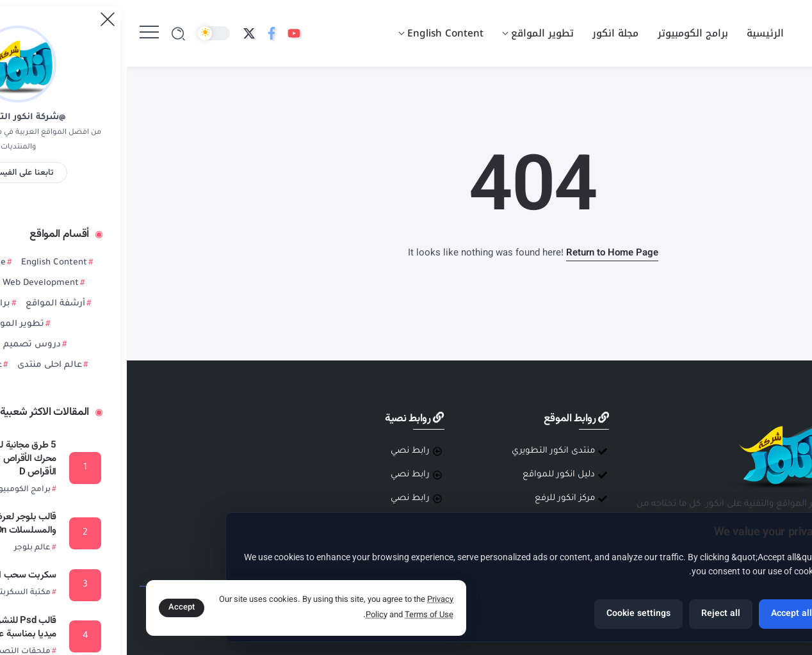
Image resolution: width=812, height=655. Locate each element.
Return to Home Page (485, 253)
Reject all (594, 614)
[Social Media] (167, 33)
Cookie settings (512, 614)
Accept (55, 608)
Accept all (665, 614)
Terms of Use (302, 615)
